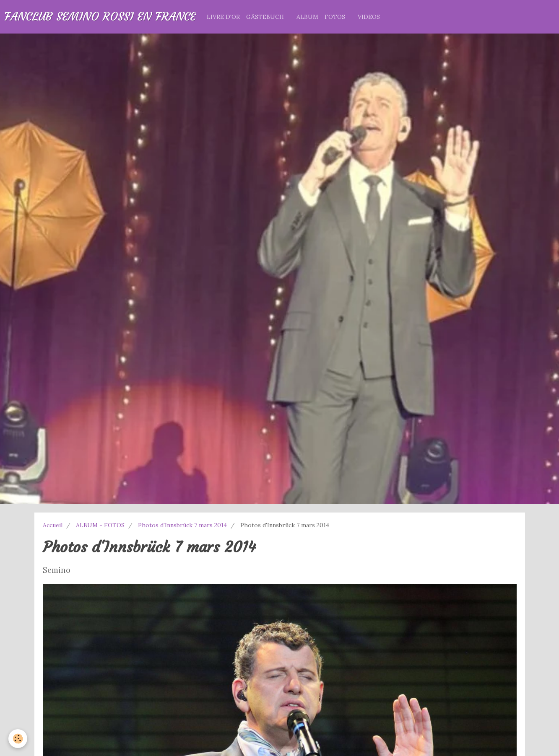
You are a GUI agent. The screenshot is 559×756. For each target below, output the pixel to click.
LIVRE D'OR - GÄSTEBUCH (245, 17)
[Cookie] (18, 739)
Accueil (53, 525)
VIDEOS (369, 17)
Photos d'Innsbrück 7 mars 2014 (182, 525)
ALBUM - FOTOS (321, 17)
